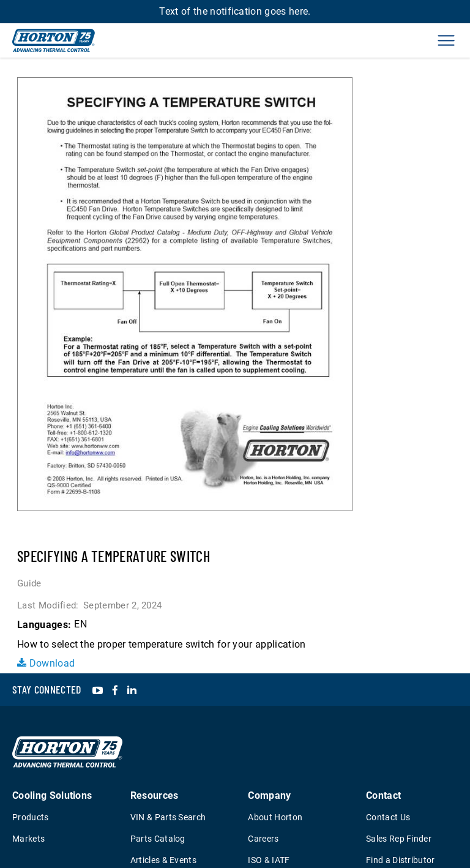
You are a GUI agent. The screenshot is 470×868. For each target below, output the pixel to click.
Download (46, 663)
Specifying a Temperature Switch (114, 556)
